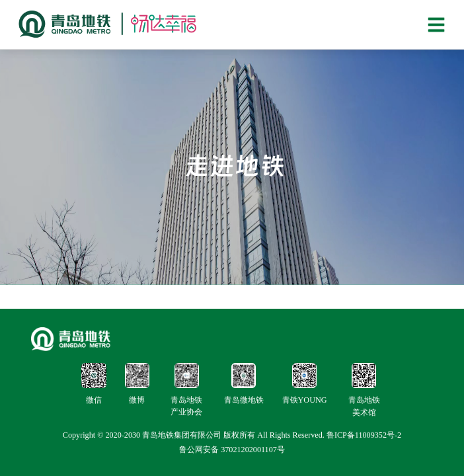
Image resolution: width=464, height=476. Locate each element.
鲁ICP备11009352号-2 (364, 435)
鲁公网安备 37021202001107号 (232, 450)
